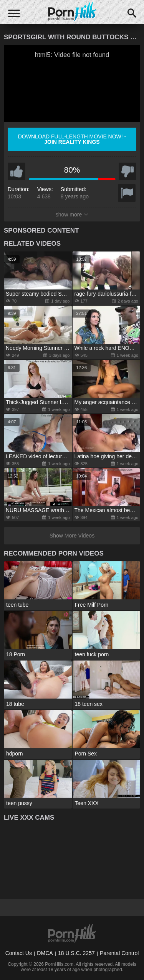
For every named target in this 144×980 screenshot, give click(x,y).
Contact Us (19, 953)
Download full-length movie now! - (72, 139)
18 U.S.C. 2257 (76, 953)
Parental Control (119, 953)
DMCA (45, 953)
